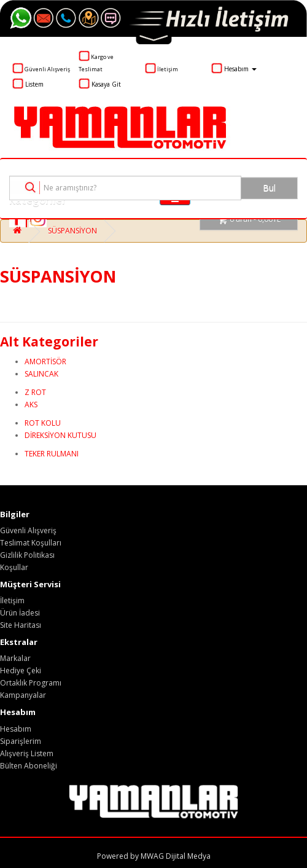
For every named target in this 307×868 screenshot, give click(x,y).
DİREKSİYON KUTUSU (60, 435)
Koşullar (14, 567)
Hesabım (16, 729)
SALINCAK (41, 374)
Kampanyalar (23, 695)
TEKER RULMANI (52, 454)
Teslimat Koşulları (31, 543)
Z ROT (35, 392)
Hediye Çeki (21, 671)
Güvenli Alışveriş (28, 530)
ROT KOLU (43, 423)
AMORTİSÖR (45, 362)
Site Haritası (21, 625)
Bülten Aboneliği (29, 766)
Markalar (15, 658)
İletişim (12, 600)
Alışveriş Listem (27, 753)
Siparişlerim (21, 741)
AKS (31, 405)
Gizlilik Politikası (27, 555)
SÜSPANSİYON (72, 231)
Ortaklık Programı (31, 683)
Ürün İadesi (20, 613)
